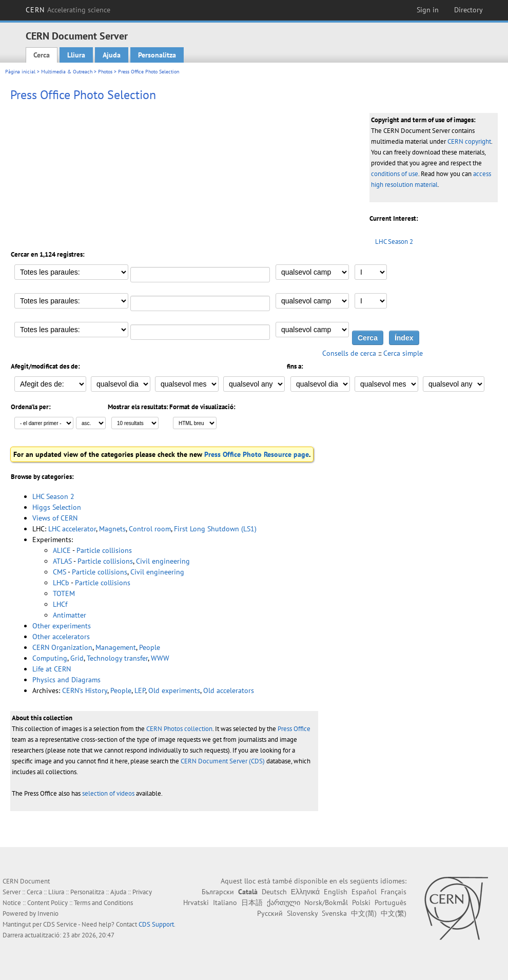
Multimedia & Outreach (67, 72)
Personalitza (157, 55)
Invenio (48, 914)
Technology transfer (117, 658)
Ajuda (112, 55)
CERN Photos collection (179, 729)
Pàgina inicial (20, 72)
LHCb (61, 583)
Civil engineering (163, 561)
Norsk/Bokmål (326, 902)
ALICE (62, 550)
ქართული (284, 902)
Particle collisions (104, 550)
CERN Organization (62, 647)
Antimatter (70, 615)
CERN (68, 10)
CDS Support (156, 924)
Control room (150, 529)
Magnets (112, 529)
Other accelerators (61, 637)
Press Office (294, 729)
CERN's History (85, 690)
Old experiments (174, 690)
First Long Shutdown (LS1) (215, 529)
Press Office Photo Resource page (257, 454)
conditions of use (395, 174)
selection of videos (108, 793)
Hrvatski (196, 902)
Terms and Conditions (103, 903)
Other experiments (62, 626)
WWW (160, 658)
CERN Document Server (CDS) (223, 761)
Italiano (225, 902)
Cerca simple (403, 353)
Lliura (76, 55)
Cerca (42, 55)
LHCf (60, 604)
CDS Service (60, 924)
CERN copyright (469, 141)
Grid (77, 658)
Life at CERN (52, 669)
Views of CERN (55, 518)
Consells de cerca (349, 353)
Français (394, 892)
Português (390, 902)
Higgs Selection (57, 507)
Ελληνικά (305, 892)
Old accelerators (229, 690)
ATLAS (62, 561)
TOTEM (64, 593)
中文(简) (364, 913)
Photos (105, 72)
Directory (468, 10)
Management (116, 647)
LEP (140, 690)
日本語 (252, 902)
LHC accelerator (72, 529)
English (336, 892)
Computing (50, 658)
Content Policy (47, 903)
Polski (361, 902)
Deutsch (274, 892)
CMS (60, 572)
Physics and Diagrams (66, 680)
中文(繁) (394, 913)
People (150, 647)
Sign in (428, 10)
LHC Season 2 (394, 242)
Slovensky (302, 913)
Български (218, 892)
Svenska (334, 913)
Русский (270, 913)
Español (364, 892)
